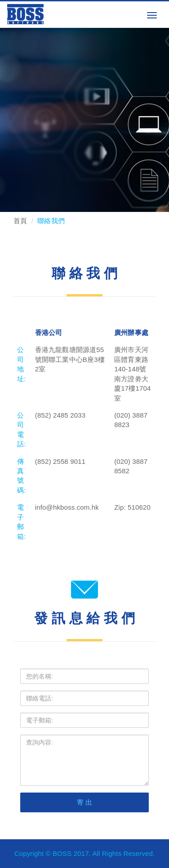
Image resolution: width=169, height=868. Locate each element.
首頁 (20, 221)
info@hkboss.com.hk (67, 507)
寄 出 (85, 802)
